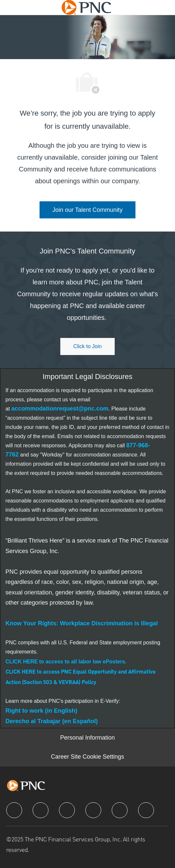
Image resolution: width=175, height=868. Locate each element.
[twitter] (67, 810)
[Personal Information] (87, 738)
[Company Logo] (86, 7)
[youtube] (120, 810)
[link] (87, 210)
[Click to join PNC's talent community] (87, 346)
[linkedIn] (41, 810)
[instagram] (93, 810)
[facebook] (14, 810)
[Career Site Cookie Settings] (87, 757)
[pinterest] (146, 810)
